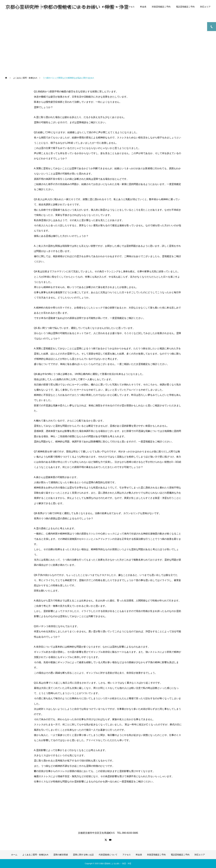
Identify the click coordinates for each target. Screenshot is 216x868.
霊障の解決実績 (63, 7)
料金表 (143, 7)
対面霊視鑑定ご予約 (161, 7)
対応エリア (205, 7)
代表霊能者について (111, 7)
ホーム (16, 7)
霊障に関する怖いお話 (86, 7)
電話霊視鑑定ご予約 (185, 7)
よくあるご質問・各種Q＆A (38, 7)
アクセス (130, 7)
